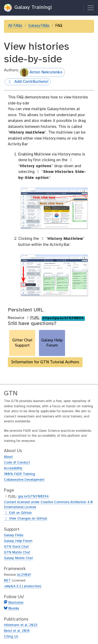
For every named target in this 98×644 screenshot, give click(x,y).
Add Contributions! (27, 82)
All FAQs (15, 26)
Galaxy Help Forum (18, 541)
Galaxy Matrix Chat (18, 558)
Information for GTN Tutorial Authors (45, 362)
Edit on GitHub (18, 513)
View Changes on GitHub (25, 519)
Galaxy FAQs (39, 26)
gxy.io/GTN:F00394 (33, 496)
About (8, 457)
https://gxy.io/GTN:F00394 (63, 318)
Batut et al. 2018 (17, 631)
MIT (7, 581)
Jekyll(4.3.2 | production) (23, 586)
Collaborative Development (24, 480)
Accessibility (13, 468)
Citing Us (11, 637)
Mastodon (16, 603)
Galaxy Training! (28, 8)
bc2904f (24, 575)
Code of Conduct (17, 463)
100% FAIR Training (19, 474)
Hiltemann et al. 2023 (21, 625)
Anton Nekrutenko (41, 72)
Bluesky (13, 608)
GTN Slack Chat (16, 547)
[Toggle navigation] (91, 8)
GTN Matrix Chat (17, 552)
